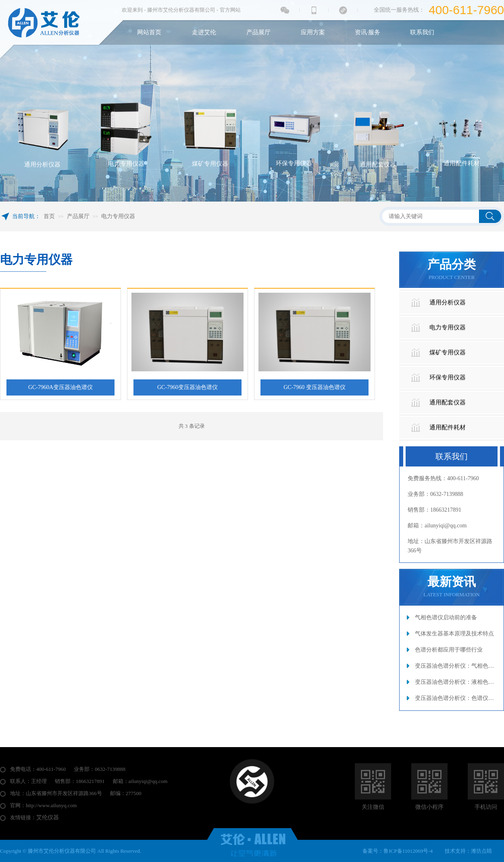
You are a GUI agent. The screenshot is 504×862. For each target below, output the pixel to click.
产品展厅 (78, 216)
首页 (49, 216)
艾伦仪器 (48, 817)
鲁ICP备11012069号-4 (408, 851)
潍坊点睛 (481, 851)
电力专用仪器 (118, 216)
